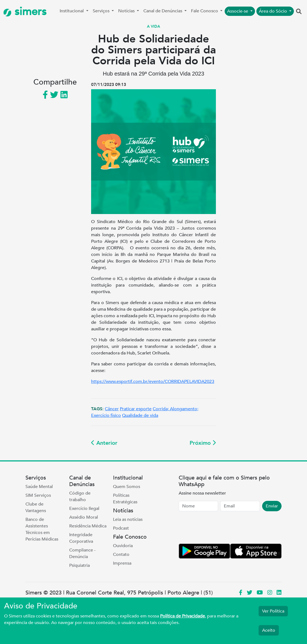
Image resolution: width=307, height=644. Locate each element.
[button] (299, 12)
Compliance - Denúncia (82, 553)
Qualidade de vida (140, 415)
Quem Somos (127, 487)
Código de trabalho (80, 496)
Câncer (112, 409)
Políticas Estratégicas (125, 499)
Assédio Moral (84, 517)
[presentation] (220, 529)
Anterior (104, 443)
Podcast (121, 528)
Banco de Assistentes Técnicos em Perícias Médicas (42, 529)
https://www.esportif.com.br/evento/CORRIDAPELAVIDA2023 (153, 382)
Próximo (203, 443)
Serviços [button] (102, 11)
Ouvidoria (123, 546)
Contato (121, 555)
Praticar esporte (136, 409)
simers (25, 12)
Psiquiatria (79, 565)
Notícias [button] (127, 11)
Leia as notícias (128, 519)
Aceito (269, 630)
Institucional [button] (72, 11)
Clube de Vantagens (36, 507)
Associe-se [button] (238, 11)
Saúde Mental (39, 487)
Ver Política (273, 611)
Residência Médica (88, 526)
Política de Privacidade (183, 616)
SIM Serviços (38, 495)
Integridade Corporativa (81, 538)
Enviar (272, 506)
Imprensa (122, 563)
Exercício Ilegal (84, 509)
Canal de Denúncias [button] (163, 11)
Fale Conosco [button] (205, 11)
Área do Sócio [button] (273, 11)
